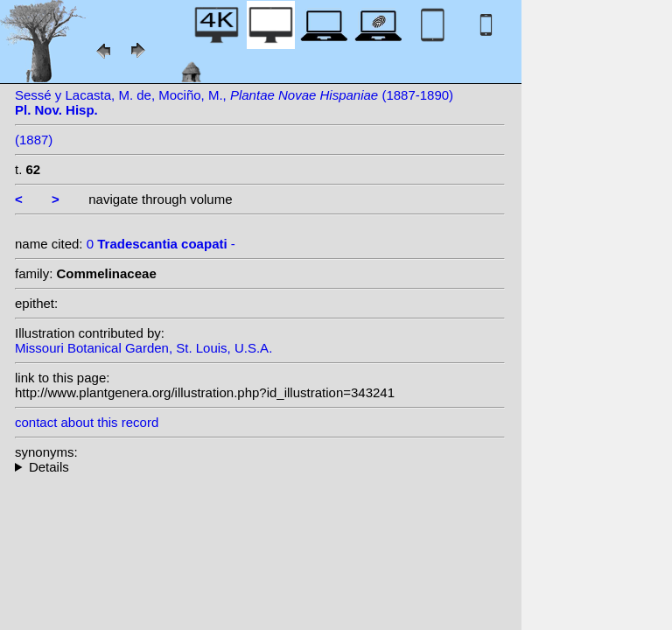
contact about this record (87, 422)
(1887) (34, 140)
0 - (161, 244)
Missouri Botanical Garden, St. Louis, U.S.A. (143, 348)
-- (260, 467)
